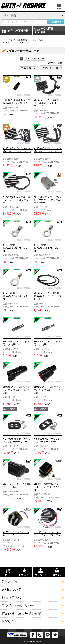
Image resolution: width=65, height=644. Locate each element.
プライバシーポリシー (18, 605)
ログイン (17, 31)
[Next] (38, 59)
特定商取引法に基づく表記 (21, 613)
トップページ (7, 40)
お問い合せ (10, 621)
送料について (11, 589)
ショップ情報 (11, 597)
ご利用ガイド (11, 581)
